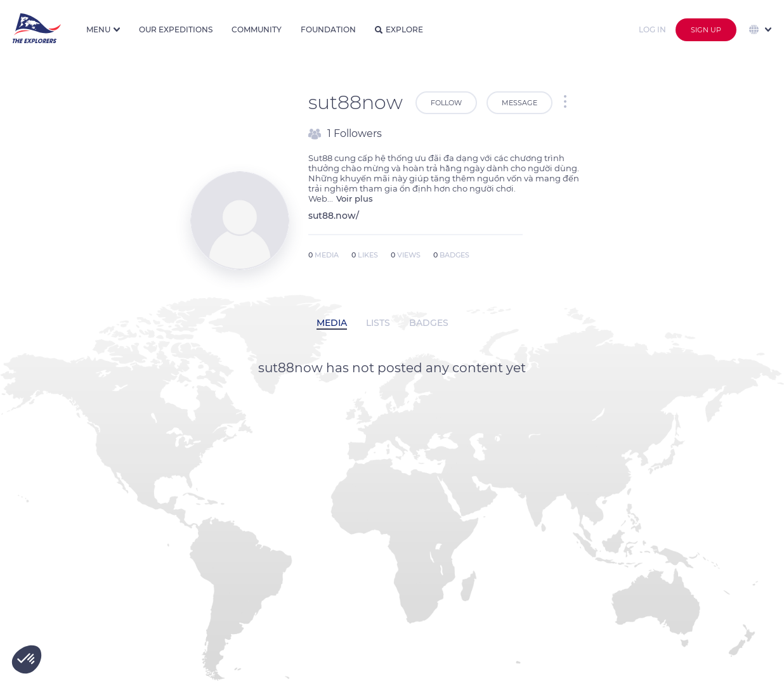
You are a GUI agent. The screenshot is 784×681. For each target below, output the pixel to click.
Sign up (706, 30)
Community (257, 29)
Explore (399, 29)
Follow (446, 103)
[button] (27, 659)
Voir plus (355, 198)
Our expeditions (176, 29)
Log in (652, 29)
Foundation (328, 29)
